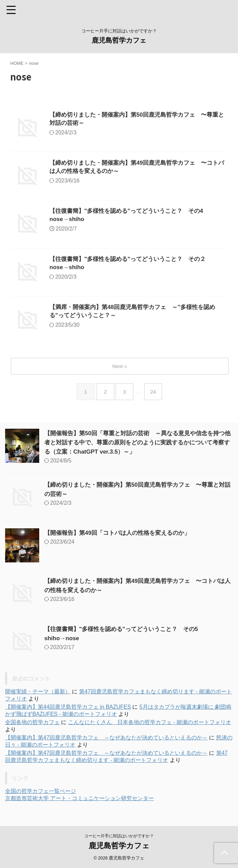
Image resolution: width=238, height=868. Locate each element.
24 (155, 392)
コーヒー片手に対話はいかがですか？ (119, 836)
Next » (120, 366)
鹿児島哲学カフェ (119, 40)
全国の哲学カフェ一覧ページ (41, 791)
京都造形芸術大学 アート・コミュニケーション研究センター (79, 798)
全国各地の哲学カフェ (32, 722)
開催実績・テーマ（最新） (38, 692)
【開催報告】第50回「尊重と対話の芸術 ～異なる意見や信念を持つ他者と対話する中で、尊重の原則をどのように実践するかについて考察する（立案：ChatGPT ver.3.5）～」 (137, 442)
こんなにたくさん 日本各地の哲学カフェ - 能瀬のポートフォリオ (150, 722)
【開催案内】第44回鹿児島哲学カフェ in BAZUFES (68, 707)
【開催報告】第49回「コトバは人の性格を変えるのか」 (121, 533)
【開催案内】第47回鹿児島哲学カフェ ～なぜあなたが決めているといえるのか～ (106, 738)
